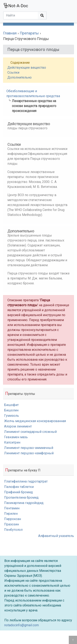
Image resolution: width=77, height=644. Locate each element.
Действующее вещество (27, 68)
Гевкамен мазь (16, 437)
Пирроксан (13, 519)
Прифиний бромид (18, 492)
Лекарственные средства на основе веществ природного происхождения (34, 106)
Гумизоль (11, 416)
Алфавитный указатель (56, 536)
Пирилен (11, 514)
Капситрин (12, 442)
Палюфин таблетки (19, 487)
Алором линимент (18, 426)
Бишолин (11, 410)
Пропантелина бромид (21, 497)
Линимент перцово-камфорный (29, 453)
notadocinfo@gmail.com (22, 625)
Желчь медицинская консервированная (35, 421)
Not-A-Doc (16, 6)
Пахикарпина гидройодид (24, 503)
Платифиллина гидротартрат (26, 481)
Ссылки (13, 72)
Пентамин (12, 508)
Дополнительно (20, 77)
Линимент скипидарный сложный (30, 432)
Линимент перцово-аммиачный (29, 448)
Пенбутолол (13, 530)
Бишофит (11, 405)
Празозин (11, 524)
